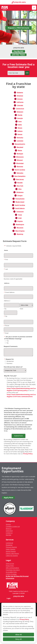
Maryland (20, 147)
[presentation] (18, 404)
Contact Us (9, 534)
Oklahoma (20, 192)
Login (9, 600)
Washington (20, 224)
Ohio (20, 189)
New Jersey (20, 179)
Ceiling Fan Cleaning (12, 557)
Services (8, 526)
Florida (20, 115)
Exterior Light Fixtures (12, 555)
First (6, 259)
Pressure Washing (11, 548)
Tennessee (20, 212)
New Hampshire (20, 176)
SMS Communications (12, 569)
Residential (9, 363)
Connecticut (20, 109)
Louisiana (20, 141)
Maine (20, 150)
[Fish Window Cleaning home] (5, 8)
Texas (20, 215)
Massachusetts (20, 144)
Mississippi (20, 163)
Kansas (20, 134)
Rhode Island (20, 202)
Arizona (20, 99)
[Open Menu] (34, 8)
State (21, 309)
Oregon (20, 195)
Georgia (20, 118)
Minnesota (20, 157)
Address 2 (7, 301)
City (5, 309)
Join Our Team (18, 55)
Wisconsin (20, 228)
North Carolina (20, 170)
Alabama (20, 92)
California (20, 102)
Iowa (20, 121)
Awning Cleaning (11, 553)
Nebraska (20, 173)
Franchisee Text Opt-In (13, 571)
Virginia (20, 221)
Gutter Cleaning (10, 550)
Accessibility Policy (11, 573)
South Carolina (20, 205)
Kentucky (20, 138)
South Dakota (20, 208)
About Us (9, 530)
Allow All (18, 635)
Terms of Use (10, 565)
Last (6, 269)
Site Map (9, 536)
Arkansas (20, 96)
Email (6, 333)
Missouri (20, 160)
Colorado (20, 105)
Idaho (20, 125)
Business (9, 365)
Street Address (9, 292)
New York (20, 186)
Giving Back (9, 532)
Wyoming (20, 234)
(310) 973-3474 (18, 2)
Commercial (9, 544)
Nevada (20, 183)
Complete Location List (13, 528)
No (7, 343)
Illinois (20, 128)
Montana (20, 167)
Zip (6, 316)
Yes (7, 341)
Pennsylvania (20, 199)
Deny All (19, 639)
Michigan (20, 154)
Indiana (20, 131)
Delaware (20, 112)
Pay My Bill (18, 51)
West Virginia (20, 231)
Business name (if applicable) (13, 279)
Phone (6, 326)
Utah (20, 218)
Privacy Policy (28, 455)
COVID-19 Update (11, 575)
